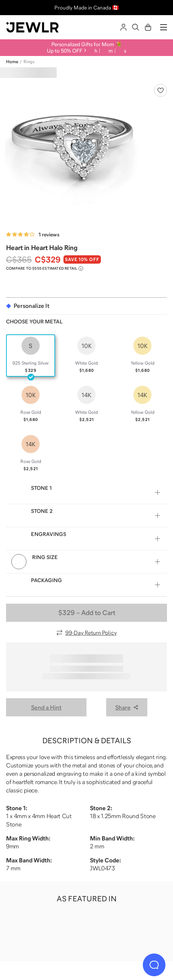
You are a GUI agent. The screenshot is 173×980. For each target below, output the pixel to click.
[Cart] (148, 27)
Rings (29, 62)
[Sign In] (124, 27)
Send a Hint (46, 707)
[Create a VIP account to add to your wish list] (161, 90)
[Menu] (164, 27)
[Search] (136, 27)
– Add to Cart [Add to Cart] (87, 613)
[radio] (31, 356)
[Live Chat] (154, 965)
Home (12, 62)
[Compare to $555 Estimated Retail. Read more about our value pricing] (45, 269)
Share (127, 707)
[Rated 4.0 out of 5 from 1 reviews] (33, 235)
